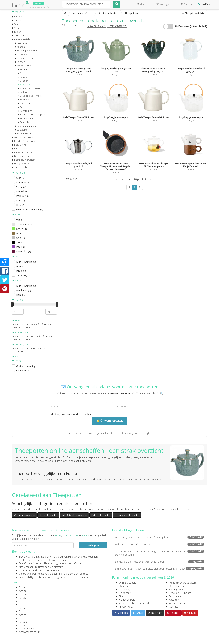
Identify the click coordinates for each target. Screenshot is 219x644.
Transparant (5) (25, 224)
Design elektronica (22, 164)
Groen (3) (21, 229)
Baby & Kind (19, 145)
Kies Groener (26, 567)
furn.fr (22, 587)
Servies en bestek (25, 66)
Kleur (16, 215)
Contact (173, 607)
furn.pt (22, 618)
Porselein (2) (23, 196)
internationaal (52, 570)
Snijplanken (22, 43)
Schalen (23, 81)
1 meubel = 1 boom (180, 593)
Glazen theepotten (48, 515)
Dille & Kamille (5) (26, 262)
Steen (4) (21, 187)
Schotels (23, 122)
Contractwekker (27, 574)
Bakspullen (21, 130)
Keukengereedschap (26, 51)
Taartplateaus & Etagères (31, 115)
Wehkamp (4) (24, 290)
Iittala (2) (21, 271)
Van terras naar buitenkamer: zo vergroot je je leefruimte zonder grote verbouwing (160, 553)
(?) (206, 26)
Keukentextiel (23, 133)
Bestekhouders (27, 118)
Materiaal (19, 173)
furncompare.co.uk (29, 632)
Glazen (22, 73)
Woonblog (125, 589)
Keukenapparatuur (25, 126)
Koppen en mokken (29, 88)
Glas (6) (20, 178)
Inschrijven (93, 545)
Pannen (20, 62)
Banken (17, 17)
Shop (16, 280)
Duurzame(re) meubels (191, 26)
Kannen (20, 47)
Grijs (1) (21, 238)
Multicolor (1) (24, 251)
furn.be (23, 591)
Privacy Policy (126, 607)
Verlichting (18, 28)
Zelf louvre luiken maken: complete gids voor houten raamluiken (160, 569)
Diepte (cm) (20, 345)
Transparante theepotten (127, 515)
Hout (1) (21, 205)
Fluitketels (21, 54)
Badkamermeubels (23, 152)
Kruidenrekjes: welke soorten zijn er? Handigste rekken (160, 537)
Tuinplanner (175, 596)
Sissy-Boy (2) (23, 275)
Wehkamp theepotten (24, 515)
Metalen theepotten (101, 515)
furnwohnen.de (27, 628)
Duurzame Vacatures (30, 570)
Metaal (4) (22, 191)
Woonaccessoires (22, 137)
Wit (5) (20, 220)
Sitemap (124, 596)
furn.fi (22, 625)
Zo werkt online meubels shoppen (138, 603)
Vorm (17, 357)
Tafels (16, 24)
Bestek (22, 77)
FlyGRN (23, 560)
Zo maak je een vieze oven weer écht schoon (160, 562)
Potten (22, 92)
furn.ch (22, 611)
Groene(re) (39, 4)
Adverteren (175, 600)
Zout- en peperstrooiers (31, 96)
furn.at (22, 598)
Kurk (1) (21, 200)
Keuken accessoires (26, 58)
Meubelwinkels (127, 600)
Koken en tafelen (22, 39)
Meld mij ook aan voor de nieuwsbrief (70, 414)
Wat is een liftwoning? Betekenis (160, 544)
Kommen (23, 100)
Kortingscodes (177, 589)
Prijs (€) (17, 300)
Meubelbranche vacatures (183, 583)
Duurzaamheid (177, 586)
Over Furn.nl (125, 586)
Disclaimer (125, 593)
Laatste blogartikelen (128, 530)
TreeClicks (24, 557)
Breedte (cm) (21, 333)
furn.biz (23, 622)
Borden (23, 69)
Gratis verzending (26, 366)
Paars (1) (21, 247)
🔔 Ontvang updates (109, 421)
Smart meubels (21, 167)
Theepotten (25, 84)
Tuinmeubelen (21, 35)
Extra (16, 361)
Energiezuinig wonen (24, 160)
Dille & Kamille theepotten (74, 515)
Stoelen (17, 20)
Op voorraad (23, 371)
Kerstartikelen (20, 148)
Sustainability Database (32, 577)
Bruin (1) (21, 233)
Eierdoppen (25, 103)
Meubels (18, 12)
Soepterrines (25, 111)
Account (187, 4)
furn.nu (23, 601)
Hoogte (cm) (20, 321)
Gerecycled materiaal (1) (30, 209)
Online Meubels (127, 583)
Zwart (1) (21, 242)
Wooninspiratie (177, 603)
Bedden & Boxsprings (24, 141)
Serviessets (25, 107)
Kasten (17, 32)
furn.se (22, 608)
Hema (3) (21, 266)
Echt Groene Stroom (30, 563)
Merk (16, 256)
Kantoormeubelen (22, 156)
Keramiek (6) (23, 182)
